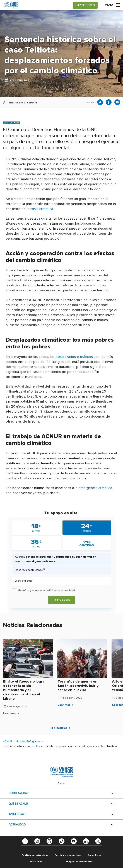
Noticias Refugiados (28, 741)
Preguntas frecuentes (79, 861)
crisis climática (42, 209)
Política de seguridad (68, 855)
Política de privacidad (35, 855)
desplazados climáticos (74, 357)
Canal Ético (95, 855)
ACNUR (7, 741)
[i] (44, 569)
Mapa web (36, 861)
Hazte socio (61, 600)
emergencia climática (95, 488)
